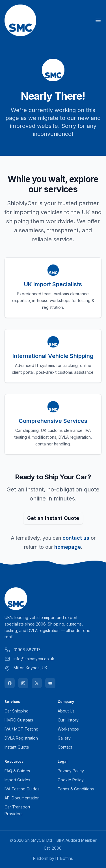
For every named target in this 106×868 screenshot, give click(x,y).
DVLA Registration (21, 738)
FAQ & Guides (17, 771)
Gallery (64, 738)
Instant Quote (17, 747)
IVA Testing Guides (22, 789)
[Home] (20, 20)
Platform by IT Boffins (53, 858)
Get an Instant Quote (53, 518)
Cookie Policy (71, 780)
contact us (76, 538)
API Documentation (22, 798)
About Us (66, 711)
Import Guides (17, 780)
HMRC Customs (19, 720)
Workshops (68, 729)
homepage (68, 547)
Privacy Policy (71, 771)
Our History (68, 720)
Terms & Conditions (76, 789)
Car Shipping (17, 711)
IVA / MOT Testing (21, 729)
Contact (65, 747)
